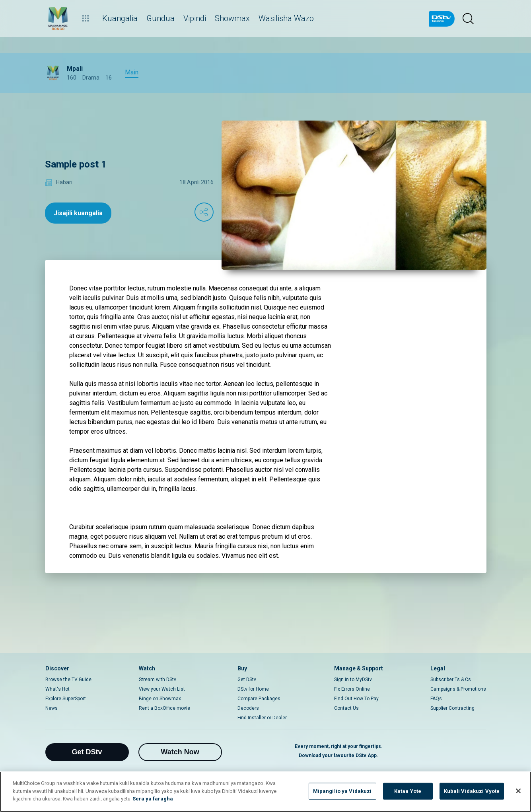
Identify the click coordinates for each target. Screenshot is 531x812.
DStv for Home (253, 689)
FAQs (436, 699)
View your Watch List (162, 689)
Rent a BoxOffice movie (164, 708)
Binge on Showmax (160, 699)
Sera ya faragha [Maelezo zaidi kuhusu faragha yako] (153, 799)
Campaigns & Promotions (458, 689)
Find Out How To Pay (356, 699)
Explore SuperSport (66, 699)
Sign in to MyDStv (353, 680)
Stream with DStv (158, 680)
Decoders (248, 708)
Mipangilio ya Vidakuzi (342, 791)
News (52, 708)
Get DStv (247, 680)
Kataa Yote (408, 791)
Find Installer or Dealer (262, 718)
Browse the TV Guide (68, 680)
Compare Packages (259, 699)
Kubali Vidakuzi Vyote (472, 791)
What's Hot (57, 689)
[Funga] (518, 791)
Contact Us (346, 708)
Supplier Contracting (452, 708)
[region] (265, 792)
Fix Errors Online (352, 689)
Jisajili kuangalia (78, 213)
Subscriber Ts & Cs (451, 680)
